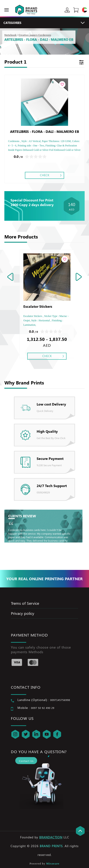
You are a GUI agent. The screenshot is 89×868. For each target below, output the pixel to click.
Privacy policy (23, 613)
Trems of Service (25, 603)
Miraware (53, 864)
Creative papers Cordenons (35, 35)
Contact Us (26, 761)
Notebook (10, 35)
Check (45, 175)
